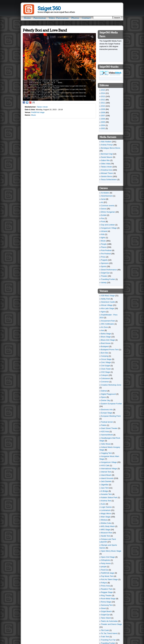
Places (104, 247)
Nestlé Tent (106, 536)
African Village (107, 305)
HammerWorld (107, 435)
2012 (103, 100)
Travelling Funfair (108, 279)
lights (103, 238)
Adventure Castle (108, 302)
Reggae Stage (107, 592)
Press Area (105, 586)
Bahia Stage (106, 334)
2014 (103, 93)
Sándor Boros (107, 176)
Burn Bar (105, 353)
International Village (109, 469)
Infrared (104, 231)
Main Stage (106, 517)
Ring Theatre (106, 595)
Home (27, 18)
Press (103, 257)
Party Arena (106, 563)
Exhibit (104, 215)
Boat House (106, 343)
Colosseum (106, 378)
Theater (104, 276)
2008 (103, 112)
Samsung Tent (107, 605)
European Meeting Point (111, 416)
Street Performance (109, 270)
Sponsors (105, 263)
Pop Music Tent (107, 576)
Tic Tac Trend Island (109, 633)
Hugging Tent (106, 453)
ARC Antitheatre (107, 324)
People (104, 244)
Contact (86, 18)
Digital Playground (108, 394)
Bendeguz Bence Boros (111, 148)
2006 (103, 119)
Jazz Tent (105, 488)
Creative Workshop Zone (111, 385)
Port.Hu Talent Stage (109, 579)
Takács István (42, 107)
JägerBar (105, 485)
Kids (103, 234)
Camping (105, 356)
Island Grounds (107, 478)
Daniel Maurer (107, 157)
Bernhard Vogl (107, 154)
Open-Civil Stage (108, 557)
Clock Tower (106, 369)
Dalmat (104, 391)
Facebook (24, 102)
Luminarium (106, 510)
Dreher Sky (106, 400)
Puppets (104, 260)
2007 (103, 116)
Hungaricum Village (109, 228)
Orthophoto (106, 560)
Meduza (104, 520)
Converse (105, 382)
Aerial (103, 199)
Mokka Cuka (106, 523)
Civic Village (106, 362)
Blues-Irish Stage (108, 340)
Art (102, 202)
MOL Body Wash (108, 526)
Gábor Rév (105, 160)
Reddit (33, 102)
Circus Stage (106, 359)
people (104, 567)
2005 (103, 122)
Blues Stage (106, 337)
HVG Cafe (105, 465)
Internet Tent (106, 472)
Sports (104, 266)
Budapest (105, 346)
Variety (104, 282)
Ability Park (105, 299)
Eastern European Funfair (111, 404)
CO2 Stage (105, 372)
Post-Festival (106, 250)
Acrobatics (105, 193)
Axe (102, 330)
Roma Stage (106, 602)
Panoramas (40, 18)
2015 (103, 90)
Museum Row (107, 533)
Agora (103, 312)
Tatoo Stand (106, 618)
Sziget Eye (105, 273)
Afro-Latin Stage (107, 308)
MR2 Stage (106, 530)
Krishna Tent (106, 501)
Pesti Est (105, 570)
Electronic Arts (107, 410)
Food (103, 221)
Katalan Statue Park (109, 497)
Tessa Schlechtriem (109, 180)
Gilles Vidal (106, 164)
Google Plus (30, 102)
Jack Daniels (106, 481)
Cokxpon (105, 375)
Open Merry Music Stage (111, 551)
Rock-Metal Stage (108, 599)
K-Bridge (105, 491)
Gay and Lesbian (108, 225)
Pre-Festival (106, 254)
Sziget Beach (106, 611)
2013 (103, 96)
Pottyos (104, 583)
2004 (103, 125)
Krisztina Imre (107, 170)
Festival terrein (107, 422)
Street (103, 608)
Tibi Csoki (105, 630)
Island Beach (106, 475)
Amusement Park (108, 321)
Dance (104, 209)
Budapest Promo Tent (110, 350)
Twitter (27, 102)
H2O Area (105, 432)
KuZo (103, 504)
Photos (75, 18)
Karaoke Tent (106, 494)
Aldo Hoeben (106, 142)
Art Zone (104, 327)
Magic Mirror (106, 513)
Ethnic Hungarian (108, 212)
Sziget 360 (49, 9)
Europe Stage (107, 413)
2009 (103, 109)
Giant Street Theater (109, 428)
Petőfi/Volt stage (38, 112)
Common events (108, 206)
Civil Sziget (105, 366)
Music (34, 115)
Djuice (103, 397)
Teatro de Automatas (109, 621)
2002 (103, 128)
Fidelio (104, 425)
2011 (103, 103)
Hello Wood (106, 444)
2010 (103, 106)
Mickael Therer (107, 173)
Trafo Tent (105, 637)
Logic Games (106, 507)
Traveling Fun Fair (108, 640)
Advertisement (107, 196)
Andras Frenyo (107, 145)
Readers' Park (107, 589)
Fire (103, 218)
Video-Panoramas (59, 18)
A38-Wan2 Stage (108, 296)
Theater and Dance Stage (111, 624)
